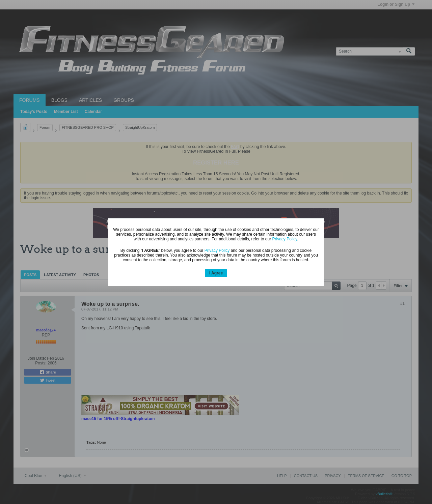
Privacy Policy (285, 239)
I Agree (216, 273)
